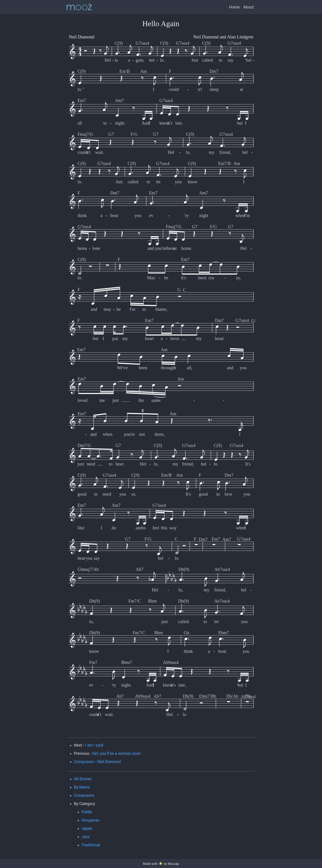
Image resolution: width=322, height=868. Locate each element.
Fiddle (87, 812)
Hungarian (91, 820)
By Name (82, 787)
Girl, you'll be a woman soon (117, 753)
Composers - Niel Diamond (97, 762)
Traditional (91, 845)
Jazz (86, 837)
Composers (84, 795)
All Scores (83, 779)
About (248, 7)
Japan (87, 828)
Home (234, 7)
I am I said (94, 745)
